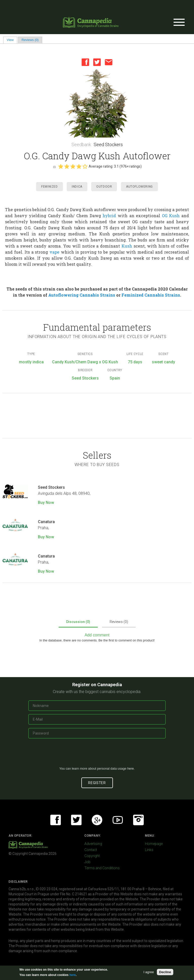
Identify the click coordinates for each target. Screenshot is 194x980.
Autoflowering (139, 187)
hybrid (109, 216)
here (131, 769)
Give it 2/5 (67, 166)
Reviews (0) (30, 40)
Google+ (97, 820)
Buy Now (46, 503)
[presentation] (97, 754)
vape (54, 252)
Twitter (97, 62)
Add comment (97, 635)
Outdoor (104, 187)
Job (87, 862)
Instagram (138, 820)
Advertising (93, 844)
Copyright (92, 856)
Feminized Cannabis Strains (151, 295)
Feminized (49, 187)
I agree (149, 972)
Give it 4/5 (79, 166)
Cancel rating (54, 167)
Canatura (46, 522)
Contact (91, 850)
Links (149, 850)
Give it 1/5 (61, 166)
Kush (127, 246)
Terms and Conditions (102, 868)
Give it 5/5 (85, 166)
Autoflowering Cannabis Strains (82, 295)
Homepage (154, 844)
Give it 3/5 (73, 166)
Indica (77, 187)
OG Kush (171, 216)
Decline (165, 972)
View (12, 40)
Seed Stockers (108, 144)
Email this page (109, 62)
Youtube (118, 820)
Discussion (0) (78, 622)
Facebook (85, 62)
